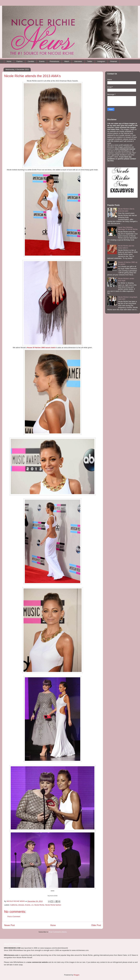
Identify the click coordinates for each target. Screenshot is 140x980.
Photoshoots (54, 61)
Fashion (19, 61)
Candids (31, 61)
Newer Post (9, 925)
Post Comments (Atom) (58, 932)
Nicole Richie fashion (53, 905)
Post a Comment (14, 917)
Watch (67, 61)
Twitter (90, 61)
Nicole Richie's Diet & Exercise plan (126, 210)
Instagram (101, 61)
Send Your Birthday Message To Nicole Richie (128, 228)
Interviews (78, 61)
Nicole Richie (39, 905)
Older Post (96, 925)
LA (32, 905)
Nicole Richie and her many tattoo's (126, 247)
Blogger (76, 975)
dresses (21, 905)
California (14, 905)
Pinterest (114, 61)
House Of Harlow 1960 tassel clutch (41, 348)
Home (9, 61)
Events (42, 61)
